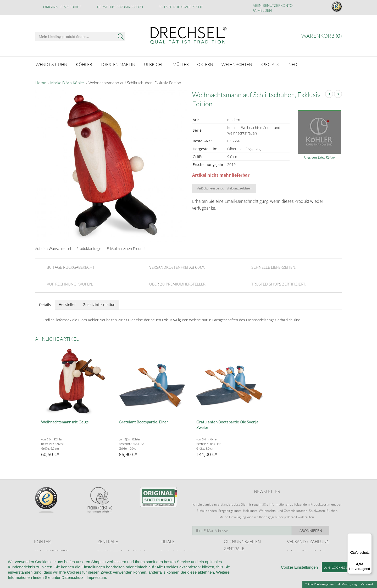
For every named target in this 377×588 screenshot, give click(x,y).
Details (45, 304)
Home (41, 82)
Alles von (319, 157)
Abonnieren (323, 530)
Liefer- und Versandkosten (306, 550)
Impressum (96, 584)
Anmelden (262, 10)
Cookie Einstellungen (299, 574)
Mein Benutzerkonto (273, 5)
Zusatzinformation (99, 304)
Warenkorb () (322, 36)
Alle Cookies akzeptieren (345, 574)
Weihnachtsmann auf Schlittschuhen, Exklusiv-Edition (135, 82)
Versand (367, 584)
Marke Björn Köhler (67, 82)
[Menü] (369, 536)
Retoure (293, 555)
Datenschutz (72, 584)
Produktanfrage (89, 248)
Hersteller (67, 304)
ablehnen (206, 579)
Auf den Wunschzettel (53, 248)
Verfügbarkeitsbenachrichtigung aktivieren (224, 187)
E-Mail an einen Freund (126, 248)
